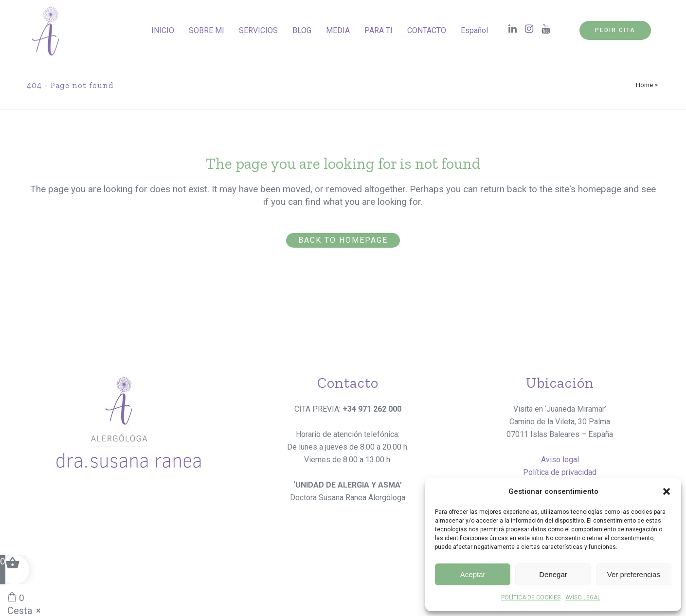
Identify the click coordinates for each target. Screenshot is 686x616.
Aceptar (473, 574)
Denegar (553, 574)
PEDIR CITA (615, 30)
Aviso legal (560, 460)
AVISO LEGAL (583, 598)
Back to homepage (343, 240)
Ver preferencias (634, 574)
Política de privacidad (560, 472)
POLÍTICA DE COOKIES (531, 598)
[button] (667, 491)
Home (644, 85)
